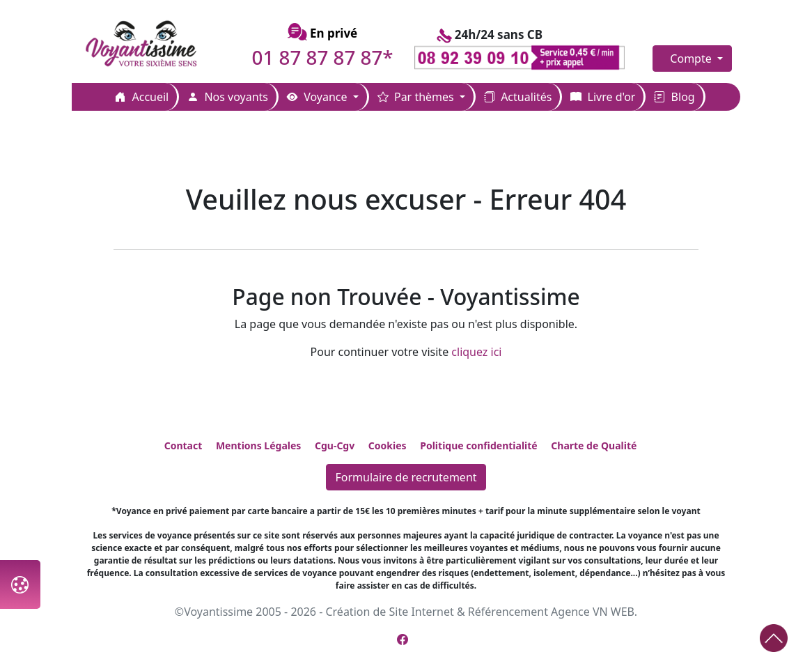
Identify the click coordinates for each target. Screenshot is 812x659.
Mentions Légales (258, 445)
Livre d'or (603, 97)
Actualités (518, 97)
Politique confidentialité (478, 445)
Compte (692, 59)
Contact (184, 445)
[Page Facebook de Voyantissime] (403, 639)
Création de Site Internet (389, 612)
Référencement (508, 612)
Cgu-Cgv (335, 445)
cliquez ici (476, 352)
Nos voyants (228, 97)
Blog (674, 97)
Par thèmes (417, 97)
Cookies (388, 445)
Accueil (142, 97)
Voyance (319, 97)
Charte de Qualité (594, 445)
